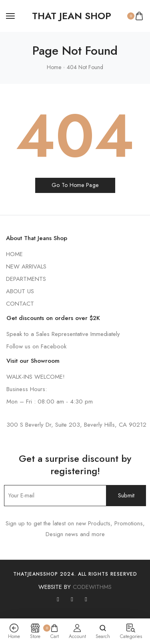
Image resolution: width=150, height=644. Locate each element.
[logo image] (72, 16)
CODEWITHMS (92, 587)
